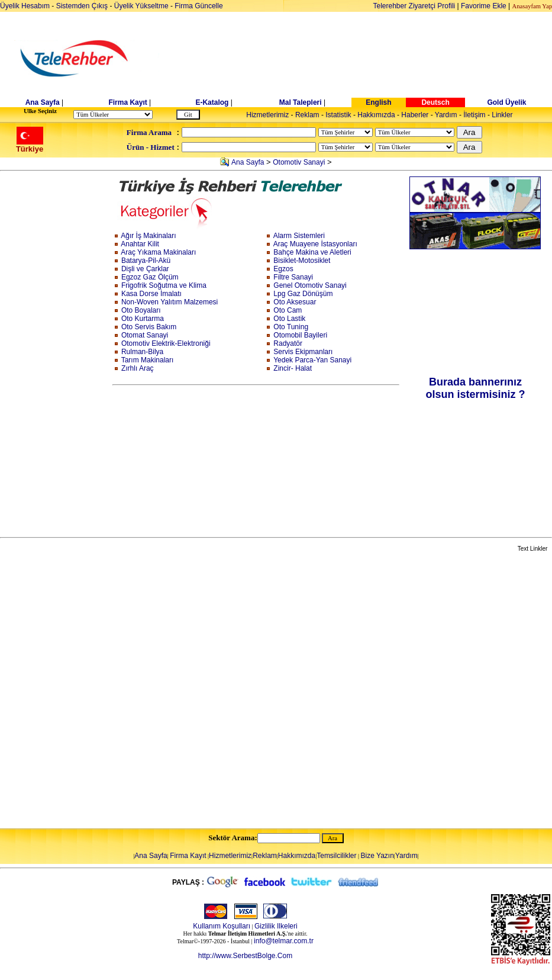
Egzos (283, 269)
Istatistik (338, 115)
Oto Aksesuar (295, 302)
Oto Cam (288, 310)
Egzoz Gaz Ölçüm (150, 277)
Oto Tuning (291, 327)
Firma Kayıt (127, 102)
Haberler (415, 115)
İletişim (474, 115)
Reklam (307, 115)
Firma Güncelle (198, 6)
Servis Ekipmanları (303, 352)
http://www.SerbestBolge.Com (245, 956)
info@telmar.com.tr (284, 941)
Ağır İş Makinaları (148, 236)
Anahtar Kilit (140, 244)
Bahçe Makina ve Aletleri (312, 252)
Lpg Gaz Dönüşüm (303, 294)
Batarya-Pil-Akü (146, 261)
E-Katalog (212, 102)
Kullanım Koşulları (222, 926)
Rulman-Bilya (142, 352)
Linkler (502, 115)
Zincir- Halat (293, 368)
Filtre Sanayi (293, 277)
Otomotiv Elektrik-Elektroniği (166, 343)
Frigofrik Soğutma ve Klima (164, 285)
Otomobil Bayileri (300, 335)
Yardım (446, 115)
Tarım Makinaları (148, 360)
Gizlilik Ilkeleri (276, 926)
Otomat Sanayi (145, 335)
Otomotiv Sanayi (299, 162)
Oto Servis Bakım (149, 327)
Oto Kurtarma (143, 319)
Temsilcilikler (336, 856)
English (378, 102)
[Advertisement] (367, 59)
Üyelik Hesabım (25, 6)
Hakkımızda (376, 115)
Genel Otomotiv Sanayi (310, 285)
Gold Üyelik (506, 102)
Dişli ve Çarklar (145, 269)
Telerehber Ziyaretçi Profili (414, 6)
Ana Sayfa (43, 102)
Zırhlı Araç (138, 368)
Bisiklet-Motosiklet (302, 261)
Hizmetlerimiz (267, 115)
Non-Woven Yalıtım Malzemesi (170, 302)
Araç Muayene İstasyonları (315, 244)
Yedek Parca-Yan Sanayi (312, 360)
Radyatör (288, 343)
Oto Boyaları (141, 310)
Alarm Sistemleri (299, 236)
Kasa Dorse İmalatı (151, 294)
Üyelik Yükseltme (141, 6)
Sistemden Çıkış (82, 6)
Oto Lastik (289, 319)
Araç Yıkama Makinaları (158, 252)
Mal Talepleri (301, 102)
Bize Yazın (377, 856)
